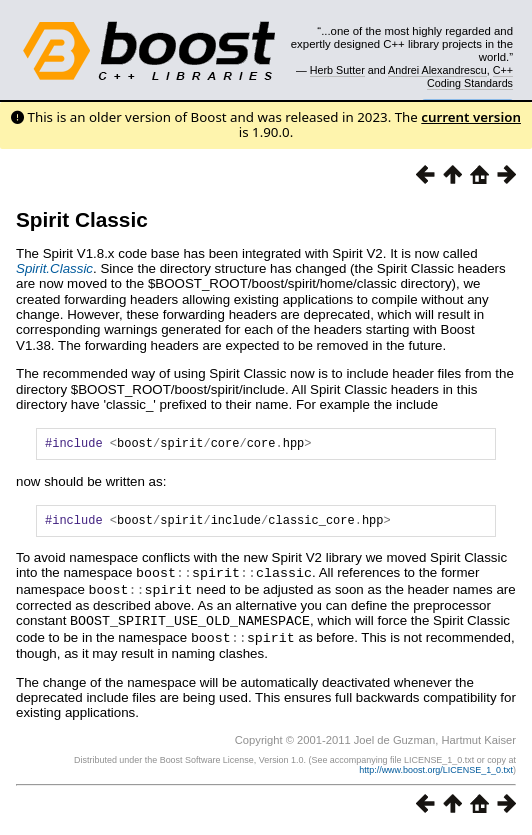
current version (471, 117)
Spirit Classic (82, 219)
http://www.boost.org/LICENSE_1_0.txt (436, 772)
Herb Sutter (337, 70)
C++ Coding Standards (470, 76)
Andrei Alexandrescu (437, 70)
